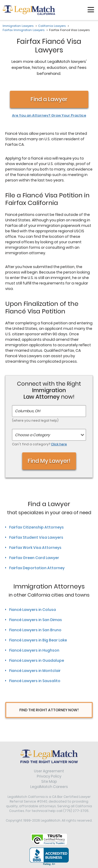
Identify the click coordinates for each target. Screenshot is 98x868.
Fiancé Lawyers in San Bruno (35, 630)
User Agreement (49, 771)
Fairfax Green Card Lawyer (34, 558)
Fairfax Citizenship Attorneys (36, 527)
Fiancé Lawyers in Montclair (35, 671)
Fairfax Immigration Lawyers (24, 30)
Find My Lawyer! (49, 461)
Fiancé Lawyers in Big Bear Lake (38, 640)
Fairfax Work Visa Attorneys (35, 548)
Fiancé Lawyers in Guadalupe (37, 660)
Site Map (49, 781)
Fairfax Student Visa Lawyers (36, 537)
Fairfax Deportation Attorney (37, 568)
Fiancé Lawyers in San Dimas (36, 620)
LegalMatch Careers (49, 787)
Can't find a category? (39, 444)
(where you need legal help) (35, 420)
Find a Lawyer (49, 99)
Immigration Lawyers (18, 26)
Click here (59, 444)
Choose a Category (32, 435)
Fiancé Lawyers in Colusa (33, 610)
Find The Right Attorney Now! (49, 710)
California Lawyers (52, 26)
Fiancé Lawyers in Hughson (34, 650)
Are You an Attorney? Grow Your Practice (49, 116)
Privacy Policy (49, 776)
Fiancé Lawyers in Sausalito (35, 681)
